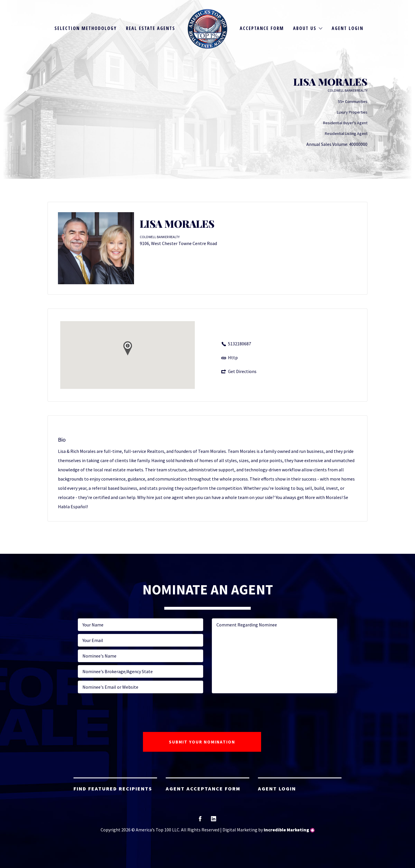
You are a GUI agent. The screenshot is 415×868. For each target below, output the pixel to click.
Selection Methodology (86, 28)
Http (233, 357)
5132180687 (239, 344)
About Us (305, 28)
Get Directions (242, 371)
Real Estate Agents (151, 28)
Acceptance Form (262, 28)
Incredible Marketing (286, 830)
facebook (200, 821)
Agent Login (348, 28)
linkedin (214, 821)
